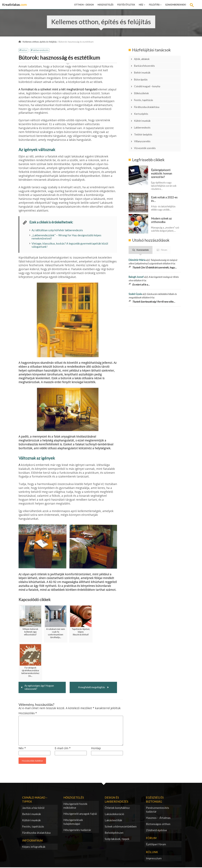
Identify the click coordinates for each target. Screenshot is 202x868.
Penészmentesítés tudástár (158, 810)
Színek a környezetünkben (121, 827)
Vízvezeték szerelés (146, 138)
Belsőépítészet (114, 833)
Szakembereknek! (176, 5)
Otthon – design (84, 5)
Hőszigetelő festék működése (75, 806)
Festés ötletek (126, 5)
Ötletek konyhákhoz (117, 808)
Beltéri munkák (144, 71)
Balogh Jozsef (136, 266)
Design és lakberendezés (116, 800)
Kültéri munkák (144, 113)
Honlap (96, 749)
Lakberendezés (144, 119)
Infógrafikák (33, 841)
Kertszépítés (142, 107)
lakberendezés (41, 50)
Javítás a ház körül (33, 808)
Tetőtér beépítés (145, 125)
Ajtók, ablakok (143, 59)
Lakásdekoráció (114, 815)
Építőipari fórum (156, 845)
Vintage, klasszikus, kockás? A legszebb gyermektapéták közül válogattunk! (70, 245)
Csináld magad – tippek (35, 800)
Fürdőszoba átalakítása (149, 101)
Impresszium (154, 859)
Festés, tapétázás (145, 95)
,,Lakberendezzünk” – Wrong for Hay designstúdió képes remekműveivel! (66, 237)
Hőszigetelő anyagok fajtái (80, 814)
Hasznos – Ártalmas (158, 818)
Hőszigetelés (105, 5)
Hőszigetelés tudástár (77, 830)
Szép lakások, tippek (117, 839)
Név (22, 749)
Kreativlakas (14, 5)
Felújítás (155, 5)
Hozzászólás (28, 714)
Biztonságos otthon (158, 824)
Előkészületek (143, 89)
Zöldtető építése (157, 831)
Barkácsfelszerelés (146, 65)
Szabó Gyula (135, 283)
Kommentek (143, 239)
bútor (24, 50)
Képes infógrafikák (34, 847)
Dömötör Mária (137, 249)
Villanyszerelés (144, 132)
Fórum (164, 239)
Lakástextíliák (113, 821)
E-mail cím (63, 749)
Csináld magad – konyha (149, 83)
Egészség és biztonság (155, 800)
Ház (142, 5)
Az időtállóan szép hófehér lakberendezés (57, 230)
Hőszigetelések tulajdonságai (73, 822)
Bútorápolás (142, 77)
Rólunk (152, 853)
